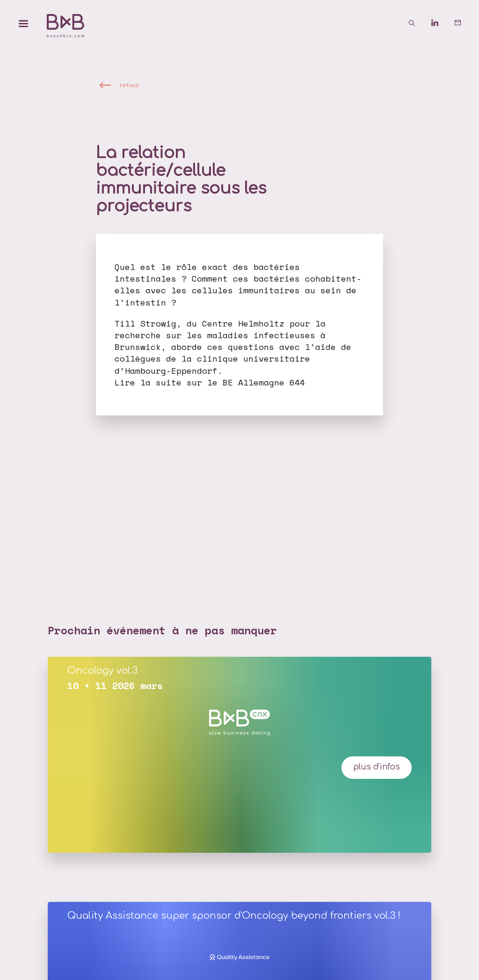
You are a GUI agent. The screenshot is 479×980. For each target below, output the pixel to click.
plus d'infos (377, 767)
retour (129, 85)
